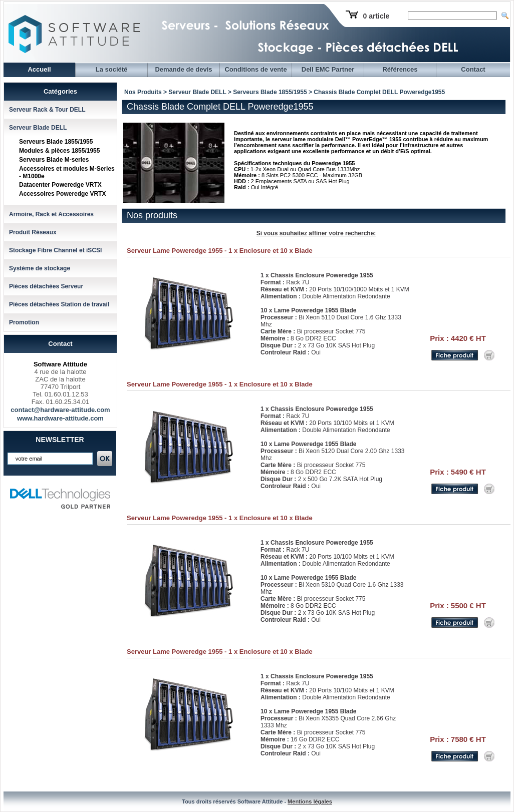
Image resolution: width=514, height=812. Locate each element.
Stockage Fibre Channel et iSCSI (55, 250)
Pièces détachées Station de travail (59, 304)
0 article (376, 16)
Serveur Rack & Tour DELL (47, 110)
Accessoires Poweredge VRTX (62, 194)
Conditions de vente (255, 69)
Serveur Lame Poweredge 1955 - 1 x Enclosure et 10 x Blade (220, 251)
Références (400, 69)
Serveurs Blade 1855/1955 (56, 142)
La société (112, 69)
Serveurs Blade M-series (54, 160)
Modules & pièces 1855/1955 (59, 151)
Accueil (39, 69)
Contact (473, 69)
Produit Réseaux (33, 232)
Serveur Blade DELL (38, 128)
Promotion (24, 322)
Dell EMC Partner (328, 69)
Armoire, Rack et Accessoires (51, 214)
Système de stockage (40, 268)
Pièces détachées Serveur (46, 286)
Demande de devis (183, 69)
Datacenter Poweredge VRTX (60, 185)
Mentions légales (310, 801)
